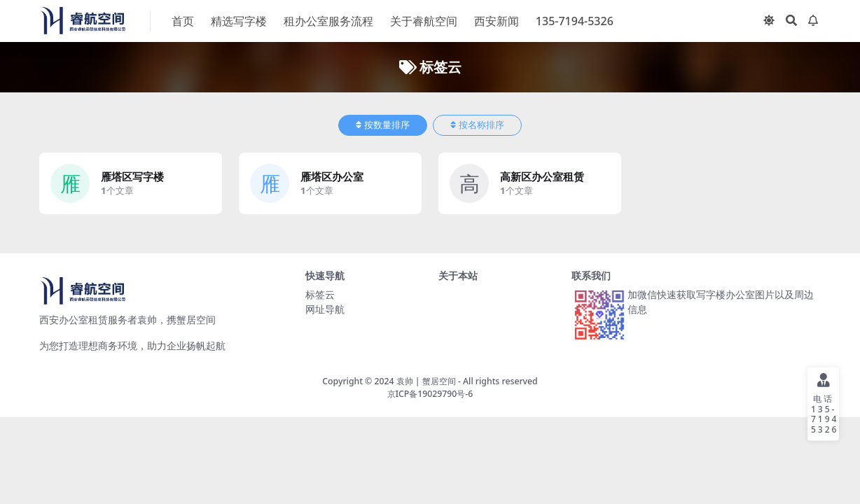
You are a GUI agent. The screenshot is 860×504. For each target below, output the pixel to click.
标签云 (320, 294)
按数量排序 (383, 125)
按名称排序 (477, 125)
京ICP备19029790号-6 (430, 394)
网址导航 (325, 309)
